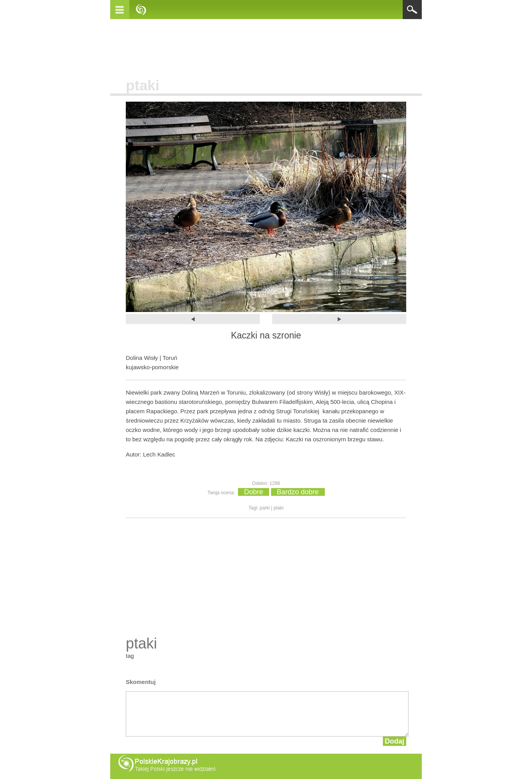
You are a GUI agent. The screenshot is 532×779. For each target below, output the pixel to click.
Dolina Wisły (142, 358)
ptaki (143, 85)
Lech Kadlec (159, 454)
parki (265, 508)
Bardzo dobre (298, 492)
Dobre (253, 492)
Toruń (170, 358)
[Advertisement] (266, 46)
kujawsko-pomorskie (152, 367)
